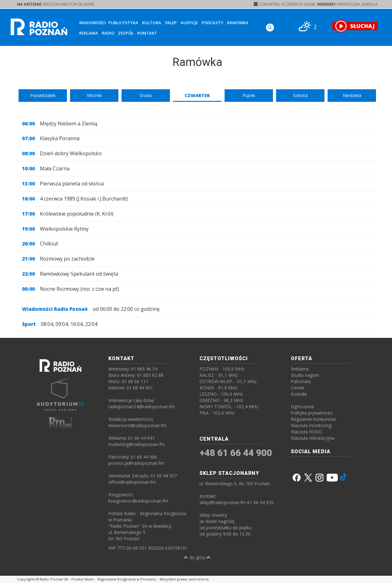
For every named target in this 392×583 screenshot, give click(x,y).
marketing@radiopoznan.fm (137, 444)
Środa (146, 95)
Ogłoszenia (302, 407)
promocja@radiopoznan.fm (136, 463)
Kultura (152, 23)
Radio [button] (108, 33)
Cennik (298, 388)
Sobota (300, 95)
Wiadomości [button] (93, 23)
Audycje (189, 23)
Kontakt (147, 33)
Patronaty (301, 381)
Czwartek (197, 95)
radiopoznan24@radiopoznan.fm (142, 407)
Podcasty (212, 23)
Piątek (249, 95)
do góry (197, 557)
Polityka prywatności (312, 413)
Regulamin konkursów (313, 419)
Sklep (171, 23)
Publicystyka (123, 23)
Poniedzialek (43, 95)
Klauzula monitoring (311, 425)
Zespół (126, 33)
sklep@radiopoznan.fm (223, 502)
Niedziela (352, 95)
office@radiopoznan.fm (132, 482)
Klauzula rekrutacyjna (313, 438)
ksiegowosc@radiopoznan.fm (138, 501)
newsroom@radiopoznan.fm (137, 425)
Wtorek (94, 95)
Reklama (89, 33)
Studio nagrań (305, 375)
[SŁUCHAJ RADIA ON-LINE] (355, 26)
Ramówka (238, 23)
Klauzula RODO (307, 432)
